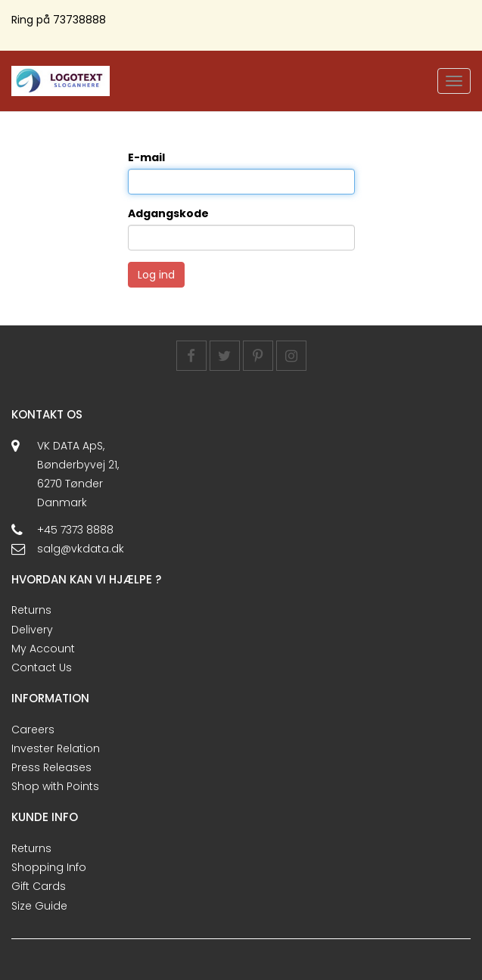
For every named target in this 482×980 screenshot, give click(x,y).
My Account (43, 649)
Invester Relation (56, 748)
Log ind (156, 275)
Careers (33, 730)
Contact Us (42, 667)
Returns (31, 610)
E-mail (146, 157)
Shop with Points (55, 786)
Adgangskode (168, 213)
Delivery (32, 630)
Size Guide (39, 906)
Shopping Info (49, 867)
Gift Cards (39, 886)
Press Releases (51, 767)
